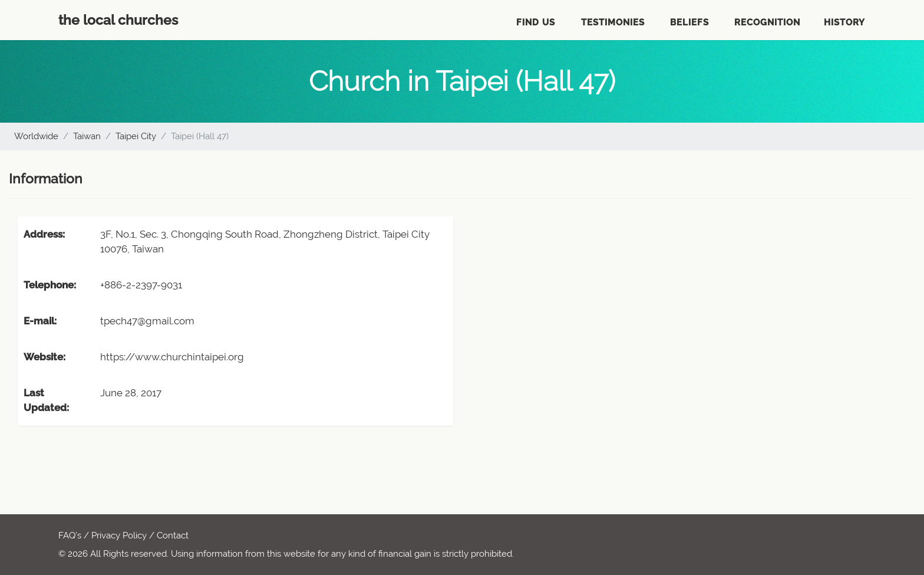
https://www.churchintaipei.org (172, 357)
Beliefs (689, 22)
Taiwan (87, 136)
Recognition (767, 22)
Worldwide (36, 136)
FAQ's (70, 535)
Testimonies (613, 22)
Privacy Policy (119, 535)
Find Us (536, 22)
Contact (173, 535)
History (844, 22)
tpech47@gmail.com (147, 321)
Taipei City (136, 136)
